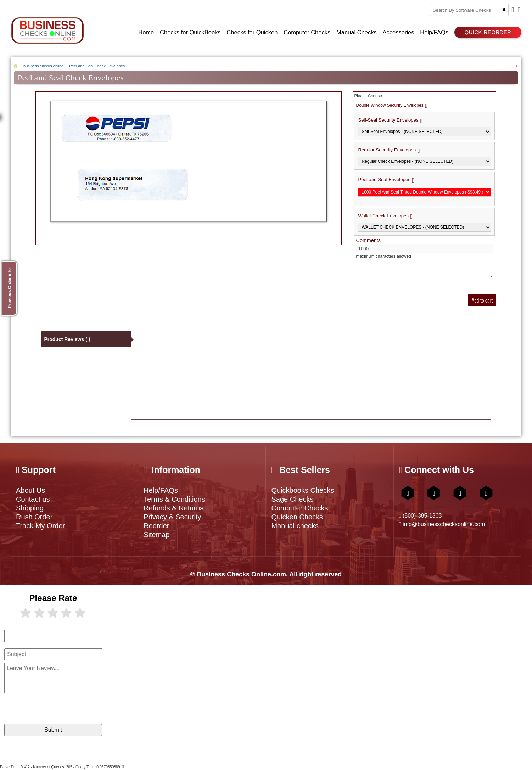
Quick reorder (488, 32)
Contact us (33, 499)
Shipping (30, 508)
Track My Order (40, 526)
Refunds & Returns (173, 508)
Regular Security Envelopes (387, 150)
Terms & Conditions (174, 499)
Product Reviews (67, 339)
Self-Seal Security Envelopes (388, 120)
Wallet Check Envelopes (383, 216)
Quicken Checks (297, 517)
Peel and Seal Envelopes (384, 180)
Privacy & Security (172, 517)
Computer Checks (299, 508)
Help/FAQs (161, 490)
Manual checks (295, 526)
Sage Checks (292, 499)
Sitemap (156, 535)
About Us (30, 490)
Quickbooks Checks (303, 490)
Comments (368, 240)
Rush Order (34, 517)
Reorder (156, 526)
